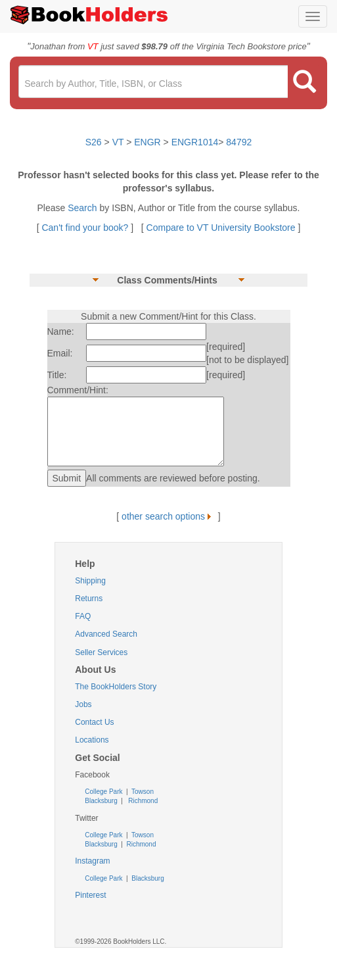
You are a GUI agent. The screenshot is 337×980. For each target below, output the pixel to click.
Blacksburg (101, 801)
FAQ (83, 616)
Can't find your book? (86, 228)
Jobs (83, 704)
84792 (239, 142)
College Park (104, 792)
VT (120, 142)
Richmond (142, 801)
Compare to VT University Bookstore (221, 228)
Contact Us (94, 722)
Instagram (92, 861)
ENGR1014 (195, 142)
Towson (142, 792)
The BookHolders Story (116, 687)
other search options (168, 516)
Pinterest (90, 895)
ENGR (147, 142)
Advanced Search (106, 634)
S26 (94, 142)
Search (83, 208)
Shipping (90, 581)
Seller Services (101, 652)
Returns (89, 599)
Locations (92, 740)
